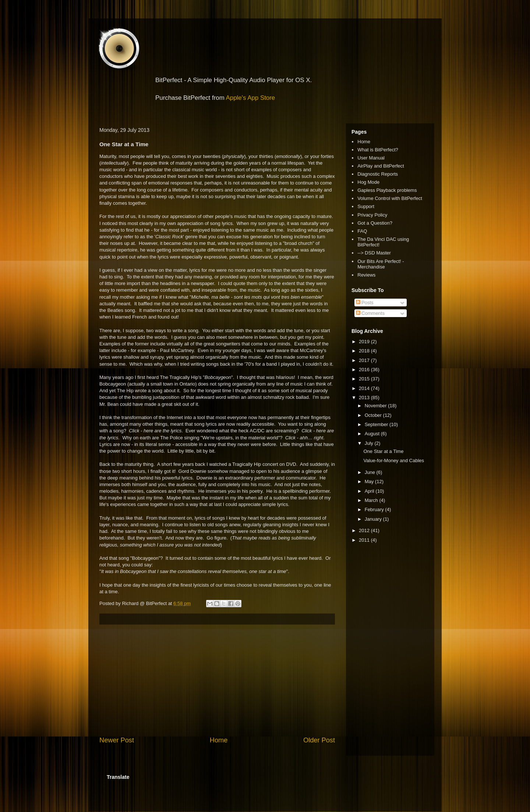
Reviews (366, 275)
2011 (365, 540)
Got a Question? (375, 223)
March (372, 500)
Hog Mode (368, 182)
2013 (365, 398)
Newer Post (117, 740)
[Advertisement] (217, 680)
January (374, 519)
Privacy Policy (372, 215)
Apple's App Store (251, 98)
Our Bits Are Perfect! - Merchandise (381, 264)
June (371, 472)
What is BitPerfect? (378, 150)
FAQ (362, 231)
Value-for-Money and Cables (394, 461)
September (377, 424)
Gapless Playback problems (387, 190)
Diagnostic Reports (378, 174)
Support (366, 206)
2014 (365, 388)
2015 (365, 379)
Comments (370, 313)
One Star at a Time (383, 451)
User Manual (371, 158)
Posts (365, 303)
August (373, 434)
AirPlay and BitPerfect (381, 166)
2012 (365, 530)
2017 (365, 360)
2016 (365, 370)
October (374, 415)
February (375, 509)
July (370, 443)
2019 (365, 342)
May (370, 481)
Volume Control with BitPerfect (390, 198)
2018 (365, 351)
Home (219, 740)
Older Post (319, 740)
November (377, 406)
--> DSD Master (374, 253)
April (370, 491)
